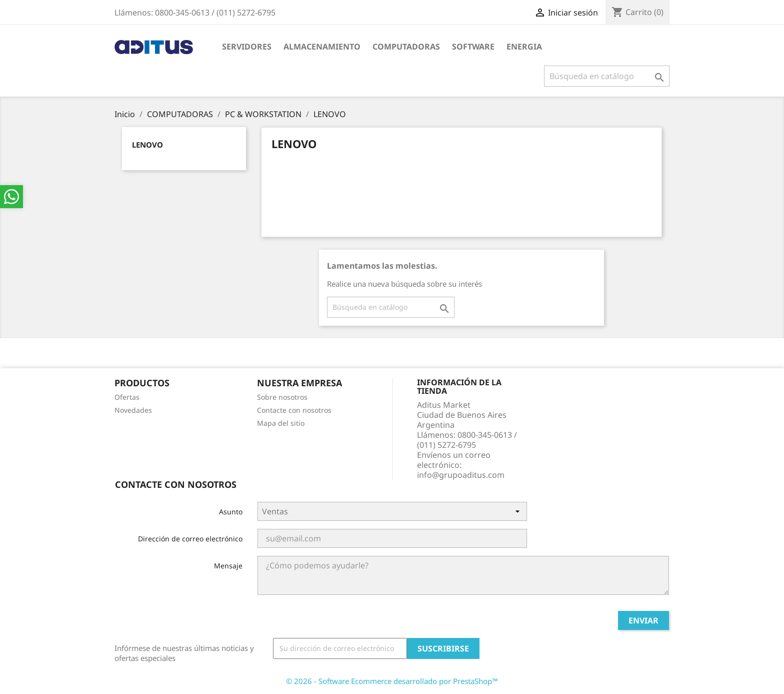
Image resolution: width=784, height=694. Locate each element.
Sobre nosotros (282, 397)
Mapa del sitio (281, 423)
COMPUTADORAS (406, 47)
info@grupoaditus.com (461, 475)
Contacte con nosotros (294, 410)
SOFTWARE (473, 47)
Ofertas (127, 397)
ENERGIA (524, 47)
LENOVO (147, 145)
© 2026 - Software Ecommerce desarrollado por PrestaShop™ (392, 681)
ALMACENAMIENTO (322, 47)
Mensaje (228, 566)
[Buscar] (607, 76)
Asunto (231, 512)
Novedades (133, 410)
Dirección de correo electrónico (190, 539)
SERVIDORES (247, 47)
